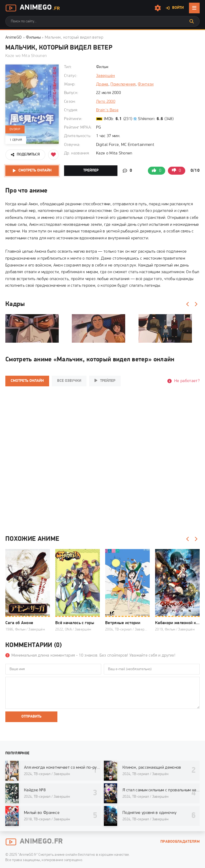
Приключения (123, 84)
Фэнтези (146, 84)
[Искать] (192, 21)
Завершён (106, 76)
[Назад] (188, 304)
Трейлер (91, 171)
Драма (102, 84)
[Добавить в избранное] (53, 155)
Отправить (31, 717)
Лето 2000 (106, 102)
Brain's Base (107, 110)
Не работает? (187, 381)
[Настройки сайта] (158, 8)
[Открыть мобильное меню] (194, 8)
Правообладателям (180, 842)
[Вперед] (196, 304)
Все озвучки (69, 381)
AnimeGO (13, 38)
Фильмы (33, 38)
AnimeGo (33, 8)
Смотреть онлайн (35, 171)
